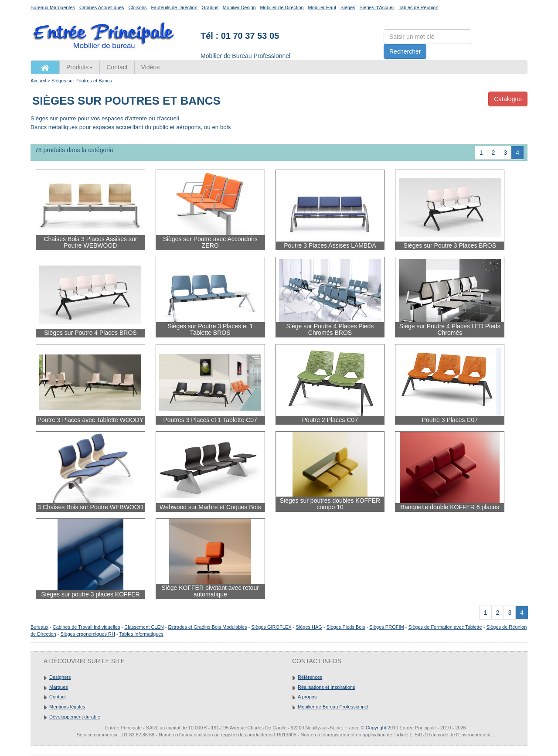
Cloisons (137, 7)
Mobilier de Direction (282, 7)
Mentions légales (67, 707)
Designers (60, 677)
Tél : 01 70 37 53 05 (240, 36)
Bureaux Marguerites (53, 7)
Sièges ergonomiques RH (87, 634)
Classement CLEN (144, 627)
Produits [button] (80, 67)
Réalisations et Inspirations (326, 687)
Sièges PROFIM (386, 627)
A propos (307, 697)
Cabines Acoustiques (102, 7)
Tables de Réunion (418, 7)
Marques (59, 687)
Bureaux (39, 627)
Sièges (348, 7)
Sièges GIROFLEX (271, 627)
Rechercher (405, 51)
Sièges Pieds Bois (346, 627)
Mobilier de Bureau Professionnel (333, 707)
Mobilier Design (239, 7)
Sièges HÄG (309, 627)
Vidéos (151, 67)
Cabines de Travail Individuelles (87, 627)
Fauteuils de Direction (174, 7)
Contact (117, 67)
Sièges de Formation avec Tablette (445, 627)
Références (310, 677)
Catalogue (508, 99)
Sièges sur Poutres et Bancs (82, 81)
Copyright (376, 728)
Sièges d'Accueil (377, 7)
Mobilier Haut (322, 7)
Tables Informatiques (141, 634)
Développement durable (75, 717)
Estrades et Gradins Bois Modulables (208, 627)
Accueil (38, 81)
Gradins (210, 7)
